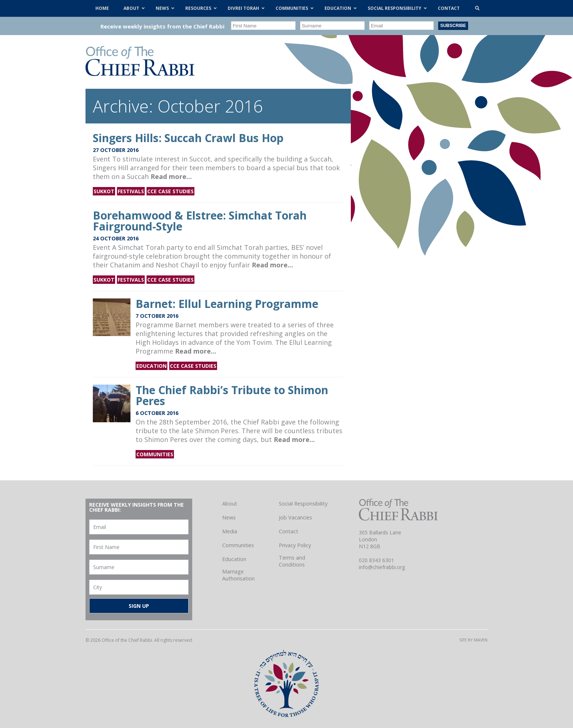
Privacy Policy (295, 545)
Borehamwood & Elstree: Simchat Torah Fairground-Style (200, 221)
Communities (155, 454)
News (229, 517)
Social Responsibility (303, 504)
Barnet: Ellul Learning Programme (227, 304)
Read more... (171, 176)
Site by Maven (473, 640)
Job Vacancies (295, 517)
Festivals (131, 191)
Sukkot (104, 191)
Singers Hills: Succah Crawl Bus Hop (188, 138)
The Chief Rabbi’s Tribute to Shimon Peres (232, 395)
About (230, 504)
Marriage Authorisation (238, 575)
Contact (289, 531)
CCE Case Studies (170, 191)
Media (230, 531)
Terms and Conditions (292, 561)
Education (151, 366)
